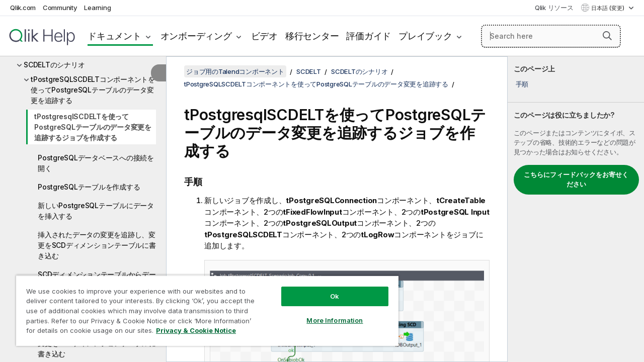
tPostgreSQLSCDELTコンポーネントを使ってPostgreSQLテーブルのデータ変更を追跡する (93, 90)
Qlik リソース (554, 8)
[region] (203, 307)
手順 (522, 84)
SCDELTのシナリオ (54, 65)
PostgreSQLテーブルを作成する (89, 187)
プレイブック (425, 36)
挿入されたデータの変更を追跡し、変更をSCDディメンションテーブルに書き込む (97, 245)
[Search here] (551, 36)
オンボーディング (196, 36)
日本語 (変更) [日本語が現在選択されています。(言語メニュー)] (609, 8)
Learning (97, 8)
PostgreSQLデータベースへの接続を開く (96, 163)
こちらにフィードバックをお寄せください (576, 179)
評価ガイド (369, 36)
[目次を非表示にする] (158, 73)
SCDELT (309, 71)
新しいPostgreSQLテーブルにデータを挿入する (96, 211)
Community (60, 8)
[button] (607, 36)
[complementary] (576, 209)
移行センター (312, 36)
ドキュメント (114, 36)
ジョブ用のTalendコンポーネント (235, 71)
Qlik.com (23, 8)
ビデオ (264, 36)
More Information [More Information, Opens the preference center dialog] (327, 313)
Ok (327, 289)
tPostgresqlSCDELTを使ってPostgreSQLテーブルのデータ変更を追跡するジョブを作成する (93, 127)
